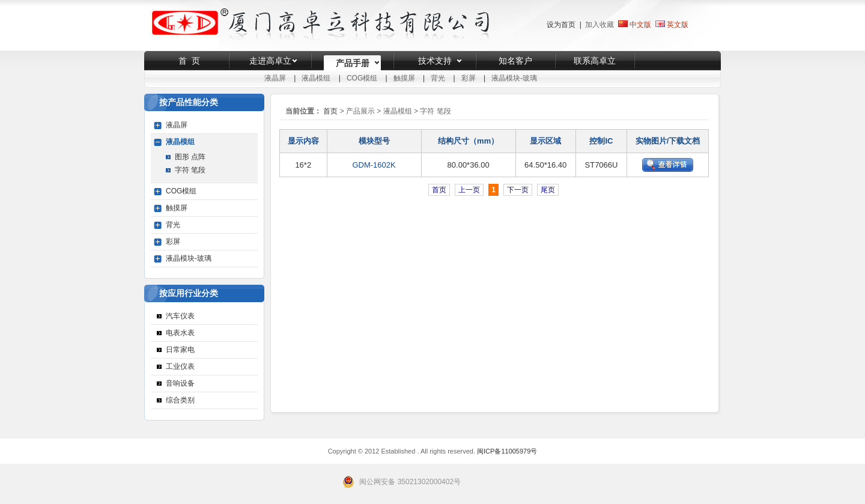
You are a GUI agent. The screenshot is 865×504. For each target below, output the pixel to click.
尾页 (548, 190)
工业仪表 (180, 366)
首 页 (189, 61)
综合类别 (180, 400)
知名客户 (515, 61)
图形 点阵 (190, 157)
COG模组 (362, 78)
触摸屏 (404, 78)
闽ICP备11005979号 (507, 451)
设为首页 (561, 25)
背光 (438, 78)
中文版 (635, 25)
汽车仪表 (180, 316)
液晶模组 (316, 78)
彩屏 (469, 78)
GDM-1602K (374, 165)
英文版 (678, 25)
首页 (330, 111)
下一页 (518, 190)
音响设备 (180, 383)
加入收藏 (599, 25)
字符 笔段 (190, 170)
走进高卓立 (270, 61)
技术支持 (435, 61)
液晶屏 (275, 78)
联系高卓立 (595, 61)
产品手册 (353, 63)
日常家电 (180, 350)
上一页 (469, 190)
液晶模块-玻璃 (514, 78)
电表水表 (180, 333)
